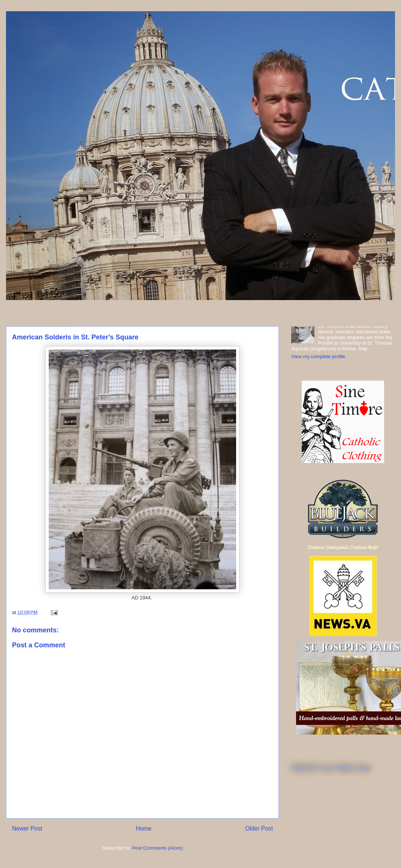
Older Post (259, 828)
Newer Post (27, 828)
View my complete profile (318, 356)
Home (144, 828)
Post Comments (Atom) (157, 848)
